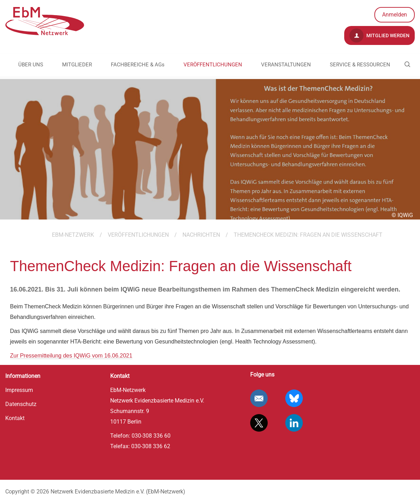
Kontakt (15, 418)
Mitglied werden (379, 35)
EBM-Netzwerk (73, 235)
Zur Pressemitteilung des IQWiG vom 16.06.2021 (71, 356)
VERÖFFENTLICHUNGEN (213, 65)
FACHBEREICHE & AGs (138, 65)
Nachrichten (201, 235)
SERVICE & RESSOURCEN (360, 65)
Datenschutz (21, 404)
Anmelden (395, 15)
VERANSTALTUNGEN (286, 65)
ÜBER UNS (31, 65)
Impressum (19, 390)
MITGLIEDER (77, 65)
